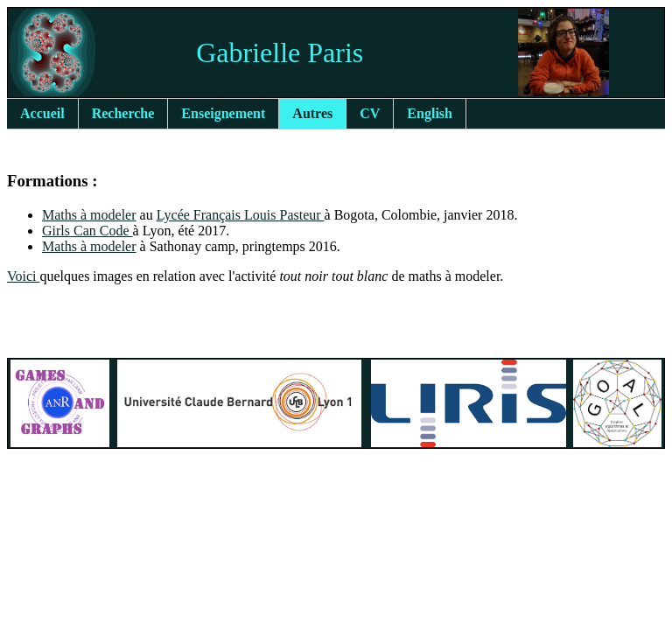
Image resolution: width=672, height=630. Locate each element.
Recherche (123, 113)
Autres (312, 113)
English (430, 113)
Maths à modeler (89, 215)
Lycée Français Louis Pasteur (241, 215)
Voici (23, 276)
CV (370, 113)
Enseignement (223, 113)
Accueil (42, 113)
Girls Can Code (87, 231)
